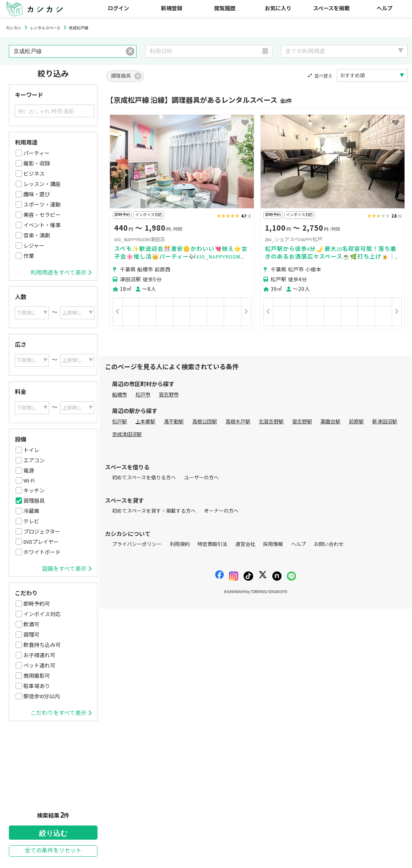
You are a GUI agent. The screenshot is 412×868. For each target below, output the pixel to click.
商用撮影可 (37, 676)
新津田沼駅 (385, 422)
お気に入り (278, 9)
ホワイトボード (42, 552)
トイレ (31, 450)
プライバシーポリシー (137, 544)
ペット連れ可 (39, 666)
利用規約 (180, 544)
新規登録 (172, 9)
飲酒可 (31, 625)
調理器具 (34, 501)
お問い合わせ (329, 544)
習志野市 (169, 395)
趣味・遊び (37, 195)
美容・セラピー (42, 215)
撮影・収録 (37, 164)
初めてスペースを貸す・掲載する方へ (154, 511)
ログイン (118, 9)
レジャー (34, 246)
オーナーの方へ (221, 511)
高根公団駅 (205, 422)
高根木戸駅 (238, 422)
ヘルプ (385, 9)
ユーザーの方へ (201, 478)
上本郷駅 (145, 422)
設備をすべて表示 (67, 569)
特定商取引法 (212, 544)
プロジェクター (42, 532)
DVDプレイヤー (41, 542)
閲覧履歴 (225, 9)
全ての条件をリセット (53, 851)
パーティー (37, 153)
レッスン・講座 (42, 184)
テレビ (31, 522)
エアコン (34, 461)
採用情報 (273, 544)
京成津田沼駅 (127, 435)
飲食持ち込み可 (42, 645)
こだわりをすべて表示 (61, 713)
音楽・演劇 (37, 236)
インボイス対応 (42, 614)
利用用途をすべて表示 (61, 273)
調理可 (31, 635)
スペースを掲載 (331, 9)
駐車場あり (37, 686)
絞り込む (53, 833)
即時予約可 (37, 604)
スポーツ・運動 (42, 205)
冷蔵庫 (31, 511)
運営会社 (245, 544)
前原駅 (356, 422)
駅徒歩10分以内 (41, 697)
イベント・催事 (42, 225)
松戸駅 (119, 422)
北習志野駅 (271, 422)
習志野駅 (302, 422)
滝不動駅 (174, 422)
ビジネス (34, 174)
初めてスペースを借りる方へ (144, 478)
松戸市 (143, 395)
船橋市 (119, 395)
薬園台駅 (330, 422)
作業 (29, 256)
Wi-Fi (29, 481)
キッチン (34, 491)
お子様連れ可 (39, 655)
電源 (29, 471)
